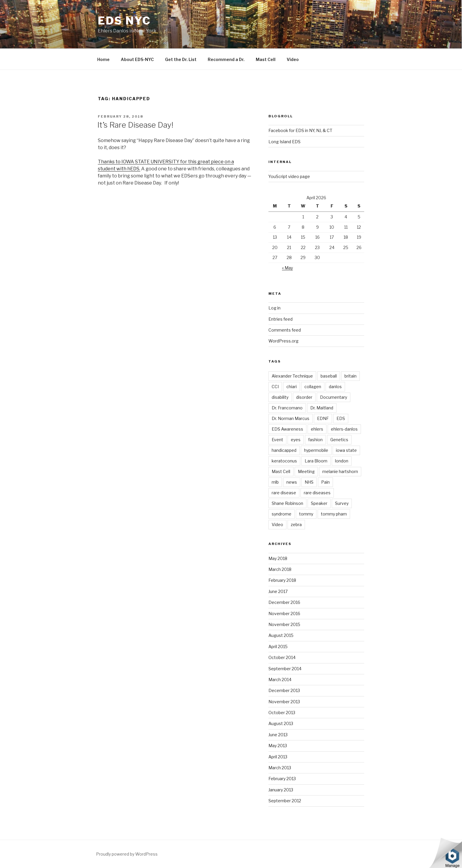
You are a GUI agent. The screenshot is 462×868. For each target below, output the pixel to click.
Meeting (306, 471)
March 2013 (280, 768)
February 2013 (282, 779)
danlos (335, 387)
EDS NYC (124, 21)
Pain (325, 482)
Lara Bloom (316, 461)
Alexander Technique (292, 376)
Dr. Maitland (322, 408)
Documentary (334, 397)
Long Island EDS (284, 142)
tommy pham (334, 514)
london (342, 461)
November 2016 (284, 613)
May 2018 (278, 558)
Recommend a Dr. (226, 59)
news (292, 482)
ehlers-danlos (344, 429)
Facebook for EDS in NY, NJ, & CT (300, 130)
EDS (341, 418)
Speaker (319, 503)
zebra (296, 524)
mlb (275, 482)
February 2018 (282, 580)
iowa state (346, 450)
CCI (275, 387)
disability (280, 397)
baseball (329, 376)
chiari (292, 387)
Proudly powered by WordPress (127, 854)
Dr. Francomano (287, 408)
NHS (309, 482)
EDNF (323, 418)
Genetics (339, 440)
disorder (304, 397)
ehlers (317, 429)
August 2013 (281, 723)
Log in (274, 308)
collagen (313, 387)
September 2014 (285, 669)
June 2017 (278, 591)
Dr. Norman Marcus (291, 418)
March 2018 (280, 569)
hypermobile (316, 450)
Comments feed (285, 330)
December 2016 (284, 602)
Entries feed (280, 319)
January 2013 (281, 790)
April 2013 (278, 757)
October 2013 (282, 713)
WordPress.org (283, 341)
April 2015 (278, 647)
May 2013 (278, 746)
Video (293, 59)
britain (350, 376)
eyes (296, 440)
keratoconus (284, 461)
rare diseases (317, 493)
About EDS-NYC (137, 59)
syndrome (282, 514)
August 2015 (281, 635)
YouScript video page (289, 176)
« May (287, 268)
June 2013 (278, 735)
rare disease (284, 493)
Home (103, 59)
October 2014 (282, 657)
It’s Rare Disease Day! (135, 125)
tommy (306, 514)
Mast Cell (266, 59)
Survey (342, 503)
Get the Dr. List (181, 59)
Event (277, 440)
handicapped (284, 450)
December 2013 (284, 690)
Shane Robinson (287, 503)
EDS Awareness (287, 429)
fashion (315, 440)
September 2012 (285, 801)
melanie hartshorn (340, 471)
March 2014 (280, 680)
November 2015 (284, 624)
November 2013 (284, 702)
